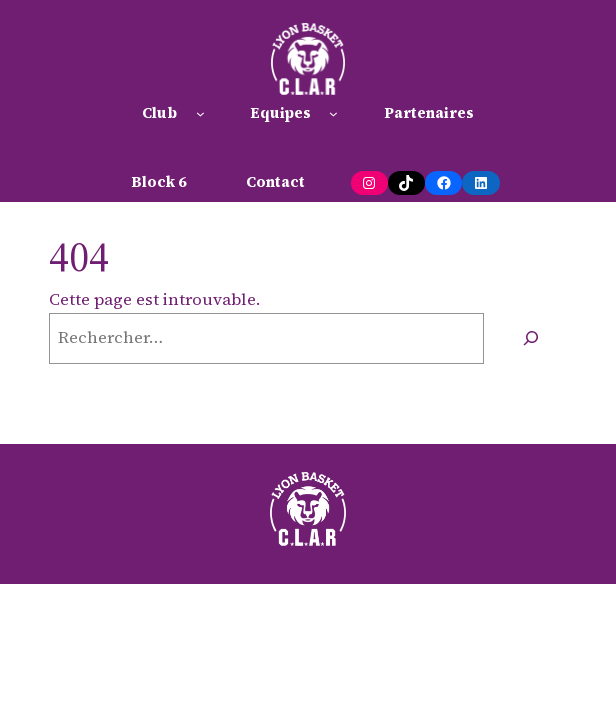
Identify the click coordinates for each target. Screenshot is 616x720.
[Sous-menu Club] (200, 113)
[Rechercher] (530, 338)
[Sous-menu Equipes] (333, 113)
